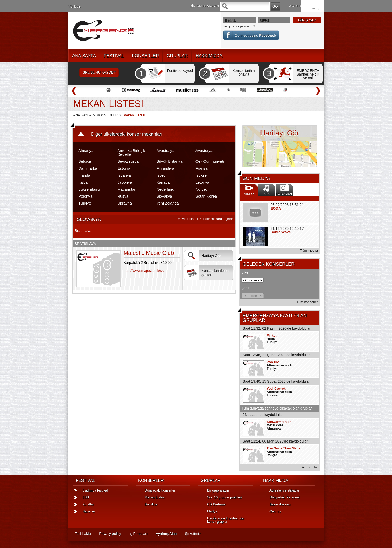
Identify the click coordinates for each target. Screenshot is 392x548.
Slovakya (164, 196)
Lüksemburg (89, 189)
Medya (212, 511)
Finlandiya (165, 168)
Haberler (89, 511)
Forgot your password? (239, 26)
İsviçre (201, 175)
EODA (276, 208)
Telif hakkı (83, 534)
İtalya (83, 182)
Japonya (125, 182)
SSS (86, 497)
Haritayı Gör (204, 256)
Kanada (163, 182)
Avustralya (166, 150)
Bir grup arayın (218, 490)
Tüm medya (309, 251)
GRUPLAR (177, 56)
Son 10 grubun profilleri (224, 497)
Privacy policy (110, 534)
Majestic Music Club (149, 253)
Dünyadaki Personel (284, 497)
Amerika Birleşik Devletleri (131, 152)
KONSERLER (145, 56)
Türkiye (74, 6)
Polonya (85, 196)
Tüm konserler (307, 302)
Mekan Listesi (155, 497)
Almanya (86, 150)
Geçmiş (275, 511)
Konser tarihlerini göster (208, 273)
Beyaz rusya (128, 161)
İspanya (124, 175)
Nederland (165, 189)
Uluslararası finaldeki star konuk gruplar (226, 520)
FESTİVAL (114, 56)
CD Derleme (216, 504)
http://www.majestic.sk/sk (144, 271)
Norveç (202, 189)
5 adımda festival (95, 490)
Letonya (202, 182)
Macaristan (127, 189)
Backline (151, 504)
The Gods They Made (284, 448)
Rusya (123, 196)
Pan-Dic (273, 362)
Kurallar (88, 504)
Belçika (85, 161)
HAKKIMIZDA (209, 56)
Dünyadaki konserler (160, 490)
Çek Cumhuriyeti (210, 161)
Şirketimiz (193, 534)
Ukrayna (125, 203)
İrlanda (84, 175)
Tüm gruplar (309, 467)
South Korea (206, 196)
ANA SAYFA (84, 56)
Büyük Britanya (170, 161)
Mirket (272, 335)
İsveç (161, 175)
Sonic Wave (281, 232)
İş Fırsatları (138, 534)
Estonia (124, 168)
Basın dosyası (280, 504)
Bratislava (83, 230)
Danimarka (88, 168)
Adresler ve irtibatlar (284, 490)
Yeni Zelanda (168, 203)
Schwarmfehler (279, 422)
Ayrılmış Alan (166, 534)
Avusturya (204, 150)
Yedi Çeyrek (276, 388)
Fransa (202, 168)
